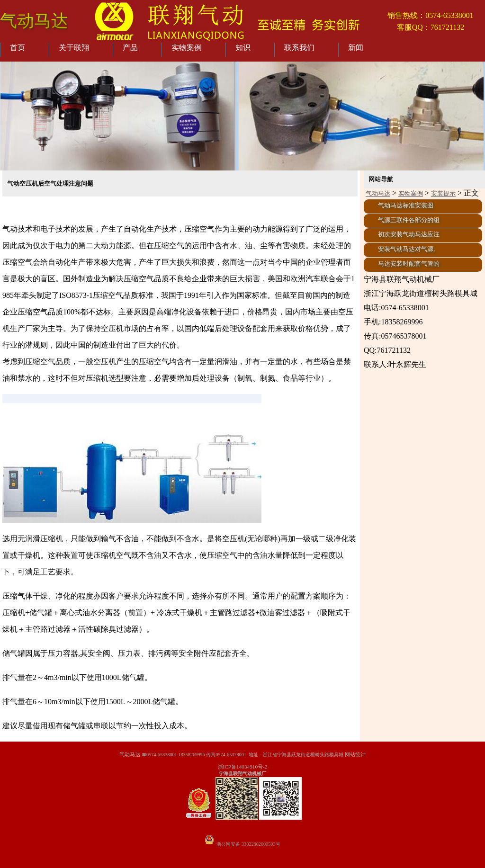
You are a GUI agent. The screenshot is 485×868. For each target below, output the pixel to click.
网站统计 (355, 754)
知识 (243, 48)
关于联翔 (74, 48)
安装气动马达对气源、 (409, 249)
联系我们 (299, 48)
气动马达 (34, 21)
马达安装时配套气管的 (409, 264)
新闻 (356, 48)
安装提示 (443, 194)
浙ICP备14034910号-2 (243, 767)
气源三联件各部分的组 (409, 220)
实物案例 (187, 48)
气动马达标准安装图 (406, 206)
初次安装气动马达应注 (409, 234)
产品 (130, 48)
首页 (18, 48)
